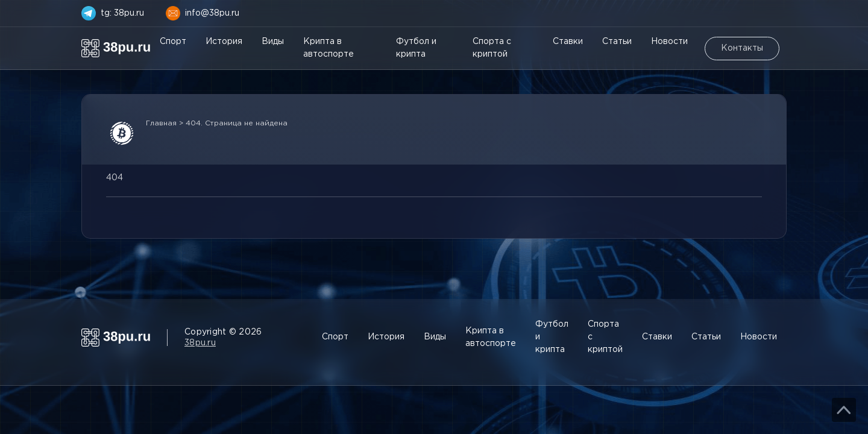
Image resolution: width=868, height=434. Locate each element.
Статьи (617, 42)
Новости (669, 42)
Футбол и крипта (416, 48)
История (224, 42)
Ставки (568, 42)
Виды (273, 42)
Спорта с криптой (492, 48)
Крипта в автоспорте (329, 48)
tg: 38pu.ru (122, 13)
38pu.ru (200, 343)
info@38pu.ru (212, 13)
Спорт (173, 42)
